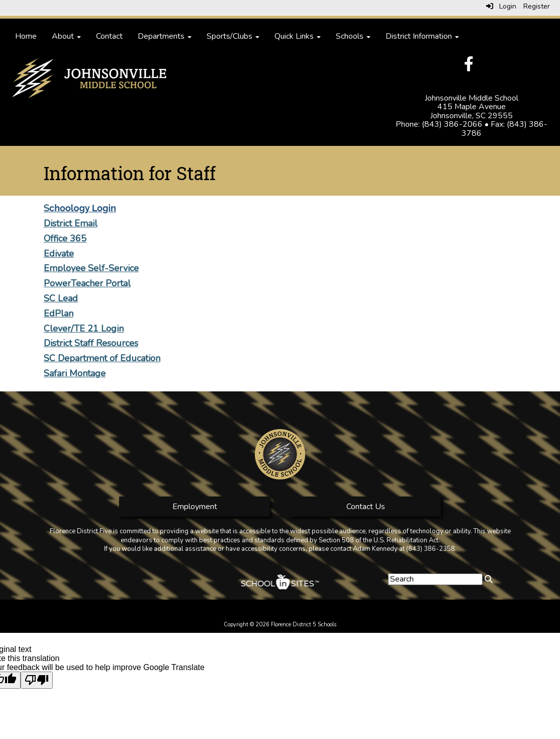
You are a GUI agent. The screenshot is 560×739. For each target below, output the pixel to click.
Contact (109, 36)
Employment (195, 507)
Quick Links (298, 36)
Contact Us (366, 507)
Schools (353, 36)
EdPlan (59, 313)
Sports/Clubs (233, 36)
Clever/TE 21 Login (84, 329)
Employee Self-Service (91, 268)
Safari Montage (75, 373)
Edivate (59, 254)
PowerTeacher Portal (87, 283)
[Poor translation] (37, 680)
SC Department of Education (102, 358)
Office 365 (65, 238)
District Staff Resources (91, 343)
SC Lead (61, 298)
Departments (165, 36)
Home (26, 36)
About (66, 36)
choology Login (83, 208)
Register (537, 6)
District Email (71, 223)
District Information (422, 36)
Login (501, 6)
